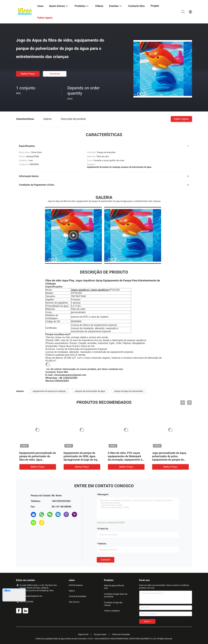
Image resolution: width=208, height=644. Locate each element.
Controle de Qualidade (78, 596)
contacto (106, 560)
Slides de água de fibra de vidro (114, 587)
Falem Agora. (181, 119)
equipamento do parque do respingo (49, 391)
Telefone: (102, 544)
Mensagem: (103, 494)
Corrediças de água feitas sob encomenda (116, 595)
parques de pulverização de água (90, 391)
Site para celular (100, 634)
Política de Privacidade (121, 634)
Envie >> (147, 621)
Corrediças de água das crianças (113, 604)
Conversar (55, 74)
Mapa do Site (83, 634)
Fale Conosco (74, 602)
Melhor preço (28, 74)
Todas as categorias (112, 611)
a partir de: (103, 529)
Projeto (155, 6)
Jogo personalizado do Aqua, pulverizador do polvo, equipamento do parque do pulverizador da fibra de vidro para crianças (169, 460)
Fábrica (72, 591)
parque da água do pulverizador (129, 391)
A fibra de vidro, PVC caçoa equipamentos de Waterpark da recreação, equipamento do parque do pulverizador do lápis (126, 460)
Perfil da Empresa (76, 585)
